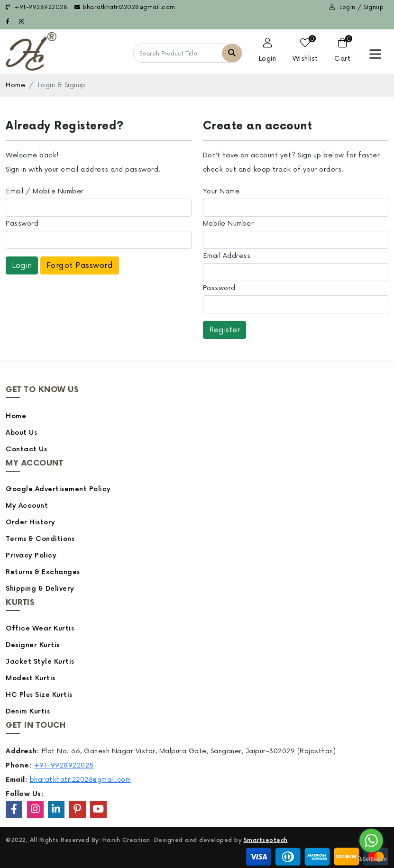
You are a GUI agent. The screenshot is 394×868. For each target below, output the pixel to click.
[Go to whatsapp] (371, 841)
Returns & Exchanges (43, 572)
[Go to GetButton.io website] (371, 859)
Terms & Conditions (40, 539)
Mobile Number (229, 224)
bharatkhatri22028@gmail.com (125, 7)
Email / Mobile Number (45, 191)
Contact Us (26, 449)
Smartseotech (266, 840)
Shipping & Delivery (40, 589)
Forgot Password (80, 265)
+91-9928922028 (37, 7)
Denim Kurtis (28, 711)
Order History (31, 522)
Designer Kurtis (33, 645)
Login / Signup (357, 7)
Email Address (227, 256)
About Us (21, 433)
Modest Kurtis (31, 678)
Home (15, 85)
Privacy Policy (31, 555)
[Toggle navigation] (375, 54)
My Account (27, 506)
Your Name (221, 191)
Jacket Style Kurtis (40, 662)
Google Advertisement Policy (58, 489)
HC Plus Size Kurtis (39, 695)
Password (22, 224)
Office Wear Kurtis (40, 628)
